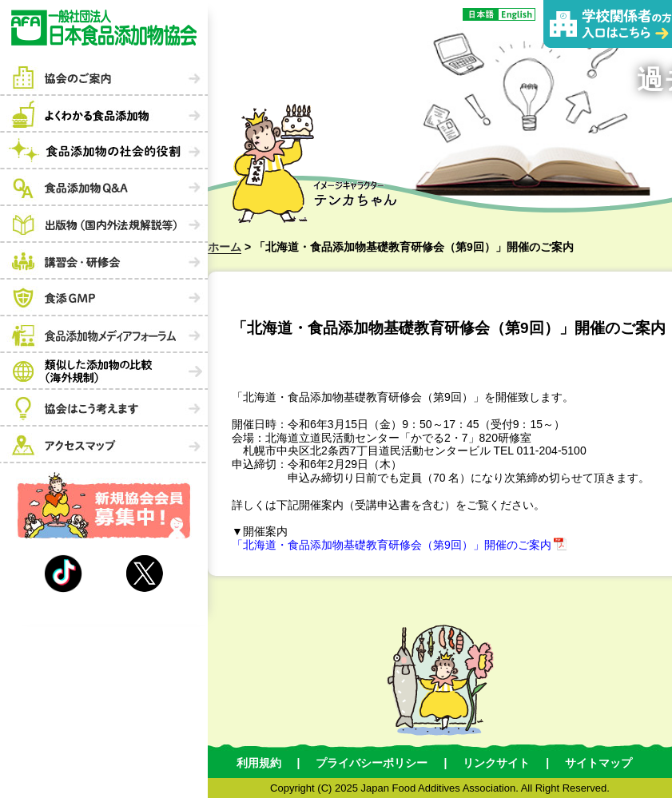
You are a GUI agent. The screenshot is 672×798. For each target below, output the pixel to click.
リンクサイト (496, 763)
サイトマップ (598, 763)
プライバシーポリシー (372, 763)
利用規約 (259, 763)
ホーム (225, 247)
